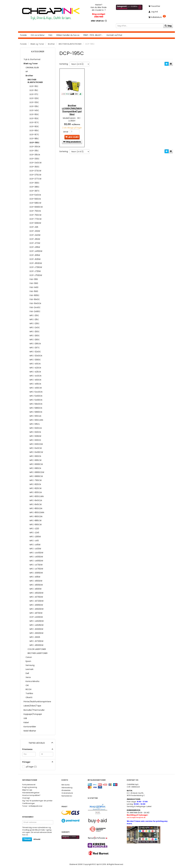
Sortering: (64, 64)
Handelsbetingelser (31, 793)
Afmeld (37, 839)
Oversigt (26, 798)
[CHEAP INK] (51, 13)
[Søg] (168, 26)
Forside (23, 35)
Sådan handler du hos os (68, 35)
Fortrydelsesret (29, 785)
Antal (66, 129)
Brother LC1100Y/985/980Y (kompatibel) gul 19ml (72, 108)
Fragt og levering (30, 787)
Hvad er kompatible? (31, 795)
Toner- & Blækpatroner (32, 806)
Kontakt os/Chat (114, 35)
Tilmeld (27, 839)
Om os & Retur (38, 35)
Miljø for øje (27, 790)
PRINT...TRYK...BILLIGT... (93, 35)
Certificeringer (29, 803)
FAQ (50, 35)
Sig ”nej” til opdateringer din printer (37, 801)
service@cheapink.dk (138, 816)
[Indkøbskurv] (160, 17)
